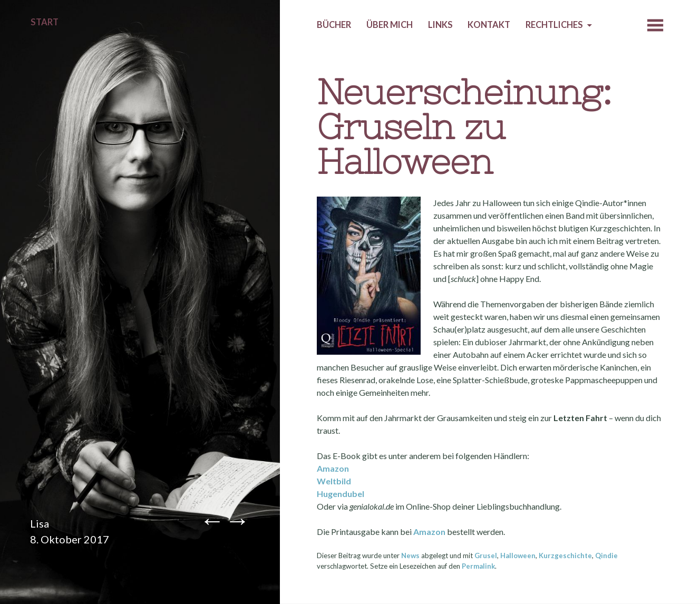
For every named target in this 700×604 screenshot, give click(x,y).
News (410, 556)
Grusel (486, 556)
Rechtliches (554, 25)
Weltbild (334, 481)
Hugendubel (341, 494)
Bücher (334, 25)
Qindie (606, 556)
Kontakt (489, 25)
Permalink (478, 566)
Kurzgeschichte (565, 556)
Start (45, 22)
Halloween (518, 556)
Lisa (40, 523)
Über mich (390, 25)
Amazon (333, 468)
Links (440, 25)
